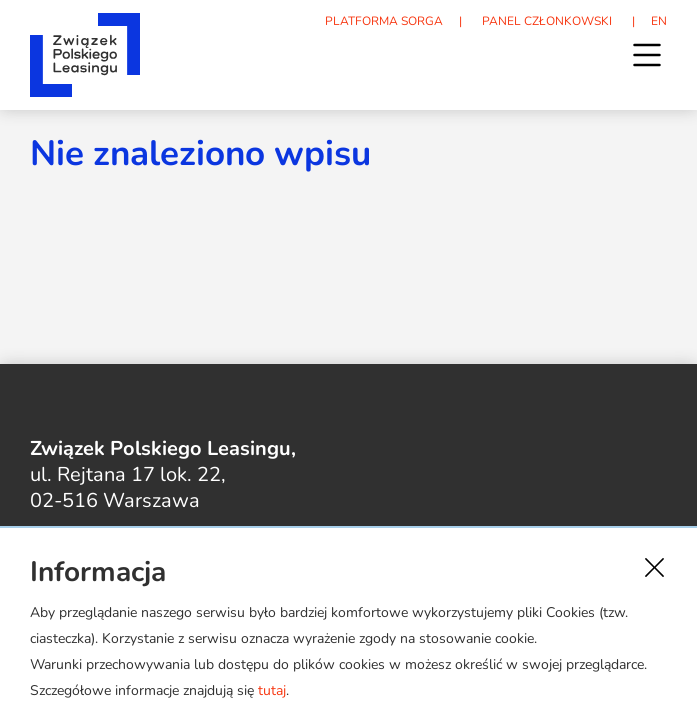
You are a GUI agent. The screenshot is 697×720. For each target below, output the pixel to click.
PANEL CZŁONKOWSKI (547, 21)
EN (659, 21)
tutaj (272, 690)
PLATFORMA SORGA (384, 21)
